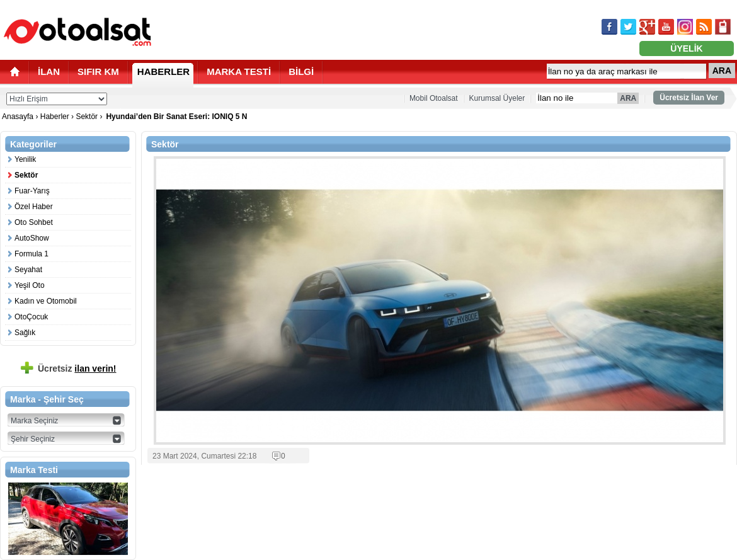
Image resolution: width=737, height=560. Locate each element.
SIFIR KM (98, 71)
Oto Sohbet (34, 222)
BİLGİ (301, 71)
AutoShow (32, 238)
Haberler (55, 117)
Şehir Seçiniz (33, 439)
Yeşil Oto (30, 285)
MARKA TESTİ (239, 71)
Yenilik (25, 159)
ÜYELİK (686, 49)
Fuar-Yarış (32, 191)
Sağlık (25, 333)
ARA (722, 71)
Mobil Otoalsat (434, 98)
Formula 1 (31, 254)
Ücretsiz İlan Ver (689, 98)
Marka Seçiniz (34, 421)
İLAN (49, 71)
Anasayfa (19, 117)
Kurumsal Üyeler (497, 98)
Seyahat (28, 270)
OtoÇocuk (31, 317)
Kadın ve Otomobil (46, 301)
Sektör (87, 117)
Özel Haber (34, 207)
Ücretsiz (77, 369)
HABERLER (163, 71)
